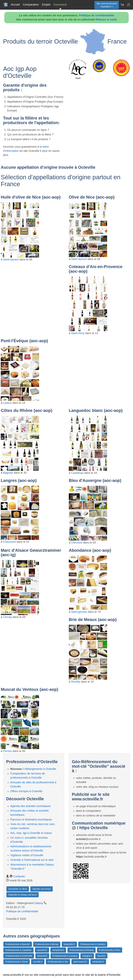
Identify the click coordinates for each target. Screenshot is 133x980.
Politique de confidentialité (96, 15)
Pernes (7, 751)
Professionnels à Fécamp (82, 950)
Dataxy (39, 903)
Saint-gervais (79, 612)
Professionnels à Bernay (47, 944)
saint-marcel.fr (80, 962)
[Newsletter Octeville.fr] (122, 5)
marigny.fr (87, 956)
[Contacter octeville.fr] (128, 5)
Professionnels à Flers (110, 950)
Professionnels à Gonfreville (19, 956)
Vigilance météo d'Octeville (27, 855)
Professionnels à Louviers (65, 956)
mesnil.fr (101, 956)
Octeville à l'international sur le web (32, 860)
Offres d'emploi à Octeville (26, 791)
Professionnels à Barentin (18, 944)
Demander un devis (18, 889)
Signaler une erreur (42, 889)
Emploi (46, 5)
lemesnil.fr (42, 956)
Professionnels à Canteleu (93, 944)
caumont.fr (42, 950)
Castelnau (77, 473)
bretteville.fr (69, 944)
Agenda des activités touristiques (30, 806)
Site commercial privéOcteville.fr (107, 5)
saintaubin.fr (98, 962)
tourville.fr (38, 962)
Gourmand (60, 5)
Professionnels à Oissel (17, 962)
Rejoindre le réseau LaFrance (23, 895)
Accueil (15, 5)
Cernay (8, 617)
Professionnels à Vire (58, 962)
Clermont (77, 543)
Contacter (19, 876)
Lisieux (7, 403)
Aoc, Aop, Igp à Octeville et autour (31, 833)
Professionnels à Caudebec (18, 950)
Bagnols (8, 473)
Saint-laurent (11, 260)
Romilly (76, 682)
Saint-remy (78, 333)
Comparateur (31, 5)
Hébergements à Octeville (40, 769)
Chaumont (9, 542)
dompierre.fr (58, 950)
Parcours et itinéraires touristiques (31, 820)
